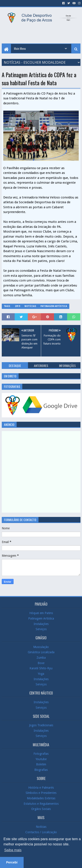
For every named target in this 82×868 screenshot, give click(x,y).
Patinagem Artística (54, 306)
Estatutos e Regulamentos (41, 803)
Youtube (41, 759)
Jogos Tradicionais (41, 725)
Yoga (41, 674)
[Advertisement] (42, 34)
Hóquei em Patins (41, 613)
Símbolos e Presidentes (41, 793)
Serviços (41, 629)
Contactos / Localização (41, 832)
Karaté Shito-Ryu (41, 668)
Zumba (41, 658)
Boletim (41, 764)
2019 (17, 306)
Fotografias (41, 754)
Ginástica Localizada (41, 652)
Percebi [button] (12, 862)
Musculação (41, 647)
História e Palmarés (41, 788)
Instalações (41, 624)
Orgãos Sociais (41, 809)
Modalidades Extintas (41, 798)
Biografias (41, 770)
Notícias (30, 306)
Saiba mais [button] (13, 850)
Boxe (41, 663)
